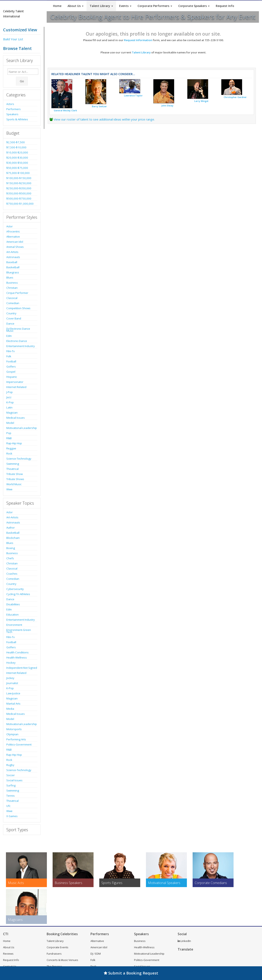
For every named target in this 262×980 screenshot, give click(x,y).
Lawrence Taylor (133, 96)
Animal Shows (15, 247)
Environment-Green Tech (19, 631)
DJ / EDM (96, 954)
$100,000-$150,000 (19, 178)
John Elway (167, 106)
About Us (76, 6)
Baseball (12, 262)
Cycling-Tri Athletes (18, 594)
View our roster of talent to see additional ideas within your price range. (104, 119)
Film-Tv (11, 351)
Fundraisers (54, 954)
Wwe (9, 489)
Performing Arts (16, 739)
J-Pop (10, 392)
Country (11, 313)
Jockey (10, 678)
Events (125, 6)
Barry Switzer (99, 106)
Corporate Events (58, 947)
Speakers (12, 114)
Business (12, 283)
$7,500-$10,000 (16, 147)
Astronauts (13, 257)
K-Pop (10, 402)
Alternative (13, 237)
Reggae (11, 448)
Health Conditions (18, 652)
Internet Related (16, 387)
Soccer (11, 775)
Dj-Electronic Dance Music (18, 330)
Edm (9, 336)
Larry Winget (201, 101)
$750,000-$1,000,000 (20, 204)
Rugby (10, 765)
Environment (14, 625)
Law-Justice (13, 693)
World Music (14, 484)
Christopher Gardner (235, 97)
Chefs (10, 558)
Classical (12, 298)
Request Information (138, 40)
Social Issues (14, 780)
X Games (12, 816)
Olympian (12, 734)
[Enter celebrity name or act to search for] (23, 72)
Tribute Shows (15, 479)
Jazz (9, 397)
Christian (12, 288)
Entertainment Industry (21, 346)
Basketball (13, 267)
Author (11, 528)
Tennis (11, 796)
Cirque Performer (17, 293)
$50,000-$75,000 (17, 168)
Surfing (11, 785)
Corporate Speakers (194, 6)
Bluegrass (13, 272)
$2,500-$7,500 (16, 142)
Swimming (13, 464)
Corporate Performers (155, 6)
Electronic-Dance (17, 341)
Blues (10, 277)
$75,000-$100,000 (18, 173)
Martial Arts (13, 704)
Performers (14, 109)
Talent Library (101, 6)
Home (57, 6)
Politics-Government (19, 744)
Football (11, 361)
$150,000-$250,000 (19, 183)
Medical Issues (16, 418)
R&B (9, 438)
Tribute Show (15, 474)
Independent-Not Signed (22, 668)
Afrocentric (13, 231)
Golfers (11, 367)
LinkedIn (184, 941)
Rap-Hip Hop (14, 443)
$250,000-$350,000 (19, 188)
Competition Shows (18, 308)
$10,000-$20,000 (17, 152)
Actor (10, 226)
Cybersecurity (15, 589)
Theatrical (12, 469)
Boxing (11, 548)
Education (12, 615)
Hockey (11, 663)
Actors (10, 104)
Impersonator (15, 382)
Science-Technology (19, 459)
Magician (12, 413)
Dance (10, 324)
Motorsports (14, 729)
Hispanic (12, 377)
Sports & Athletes (17, 119)
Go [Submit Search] (22, 81)
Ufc (8, 806)
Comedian (13, 303)
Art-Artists (12, 252)
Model (10, 423)
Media (10, 709)
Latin (9, 407)
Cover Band (14, 318)
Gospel (11, 372)
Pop (9, 433)
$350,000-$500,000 (19, 193)
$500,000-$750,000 (19, 198)
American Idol (15, 242)
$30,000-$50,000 (17, 163)
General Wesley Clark (65, 111)
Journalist (12, 683)
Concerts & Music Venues (62, 960)
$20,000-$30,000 (17, 158)
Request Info (225, 6)
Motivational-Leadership (22, 428)
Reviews (8, 954)
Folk (9, 356)
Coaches (12, 574)
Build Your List (13, 39)
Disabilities (13, 604)
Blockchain (13, 538)
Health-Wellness (17, 657)
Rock (9, 453)
